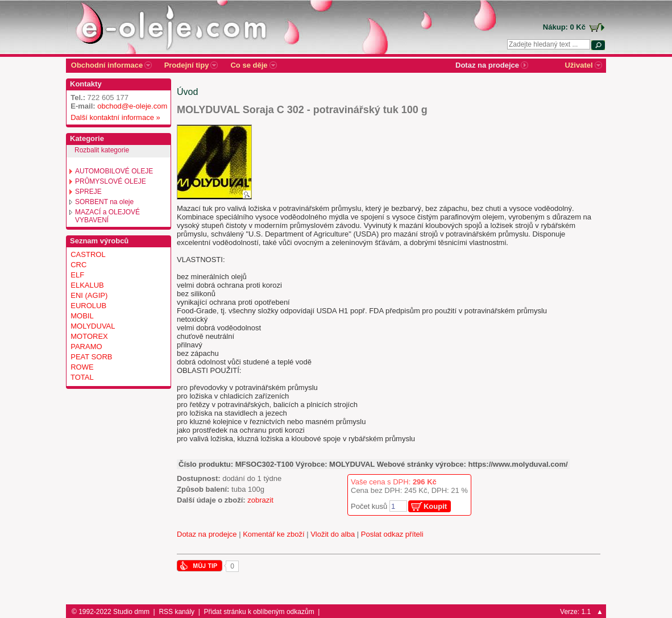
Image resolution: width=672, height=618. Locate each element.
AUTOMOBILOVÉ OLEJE (114, 171)
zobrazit (260, 500)
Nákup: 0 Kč (564, 27)
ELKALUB (87, 285)
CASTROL (88, 254)
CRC (78, 265)
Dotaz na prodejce (207, 534)
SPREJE (88, 192)
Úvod (187, 92)
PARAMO (86, 347)
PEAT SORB (91, 357)
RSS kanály (177, 612)
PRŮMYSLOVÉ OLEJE (111, 181)
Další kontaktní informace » (113, 117)
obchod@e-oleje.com (132, 106)
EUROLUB (88, 306)
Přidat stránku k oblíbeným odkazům (259, 612)
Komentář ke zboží (273, 534)
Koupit (435, 506)
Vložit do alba (333, 534)
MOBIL (82, 316)
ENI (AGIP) (89, 295)
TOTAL (82, 377)
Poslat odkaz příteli (392, 534)
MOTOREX (89, 336)
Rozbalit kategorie (102, 150)
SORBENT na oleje (104, 202)
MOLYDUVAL (93, 326)
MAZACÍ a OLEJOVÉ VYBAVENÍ (107, 216)
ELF (77, 275)
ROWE (82, 367)
